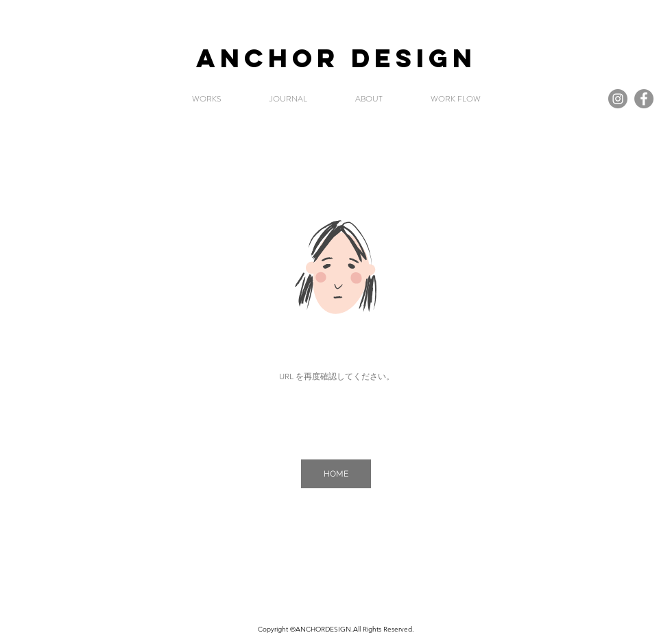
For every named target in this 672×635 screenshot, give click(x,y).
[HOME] (336, 474)
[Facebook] (644, 99)
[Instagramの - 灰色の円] (618, 99)
